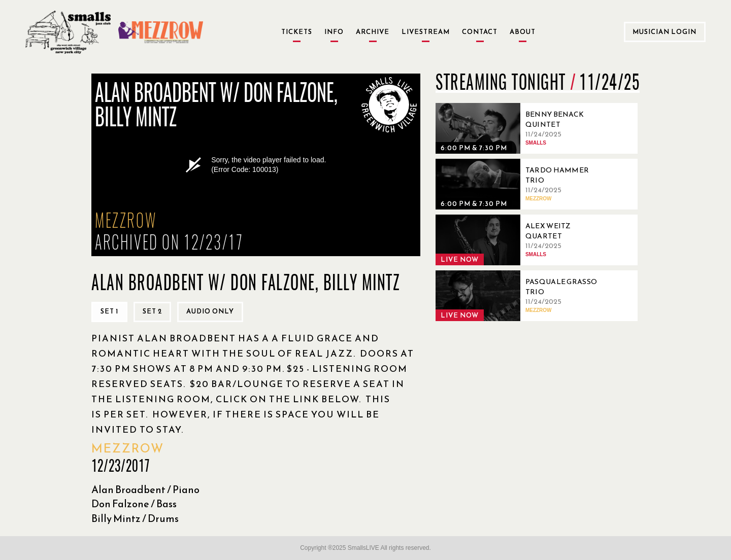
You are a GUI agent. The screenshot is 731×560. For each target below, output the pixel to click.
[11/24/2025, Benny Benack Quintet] (522, 128)
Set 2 (152, 311)
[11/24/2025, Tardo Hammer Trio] (522, 184)
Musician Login (664, 32)
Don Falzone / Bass (134, 504)
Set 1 (109, 311)
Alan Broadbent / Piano (145, 489)
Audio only (210, 311)
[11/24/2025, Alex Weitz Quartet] (522, 240)
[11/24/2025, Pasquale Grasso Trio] (522, 296)
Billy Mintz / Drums (135, 518)
